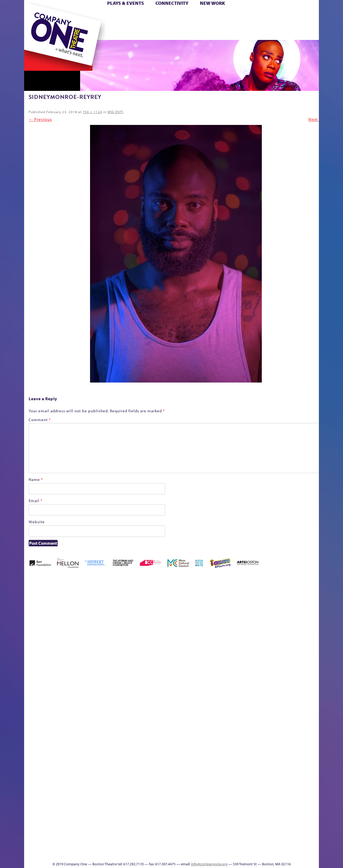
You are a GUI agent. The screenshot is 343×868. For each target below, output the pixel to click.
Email (36, 501)
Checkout (235, 620)
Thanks (249, 32)
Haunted (302, 620)
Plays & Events (126, 3)
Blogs (221, 805)
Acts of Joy (86, 612)
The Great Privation (67, 845)
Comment (40, 420)
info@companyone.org (209, 864)
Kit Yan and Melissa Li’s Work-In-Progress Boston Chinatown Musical (68, 668)
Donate (260, 16)
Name (36, 479)
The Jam (92, 32)
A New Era (63, 612)
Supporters (270, 853)
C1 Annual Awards (279, 845)
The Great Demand (54, 845)
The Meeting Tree (99, 845)
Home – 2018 (311, 612)
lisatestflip (90, 709)
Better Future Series (109, 612)
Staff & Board (278, 701)
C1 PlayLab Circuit (223, 733)
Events (222, 853)
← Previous (40, 119)
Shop (268, 24)
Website (37, 522)
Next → (316, 119)
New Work (212, 3)
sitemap (148, 32)
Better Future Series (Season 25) (132, 604)
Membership (102, 709)
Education (269, 620)
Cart (222, 16)
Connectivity (172, 3)
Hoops (45, 24)
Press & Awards (304, 32)
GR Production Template (281, 612)
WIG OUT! (115, 112)
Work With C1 (120, 845)
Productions (192, 853)
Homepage (33, 709)
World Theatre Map (223, 789)
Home (33, 16)
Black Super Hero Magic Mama (165, 604)
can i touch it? (209, 612)
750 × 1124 (92, 112)
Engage (226, 32)
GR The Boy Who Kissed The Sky (289, 596)
